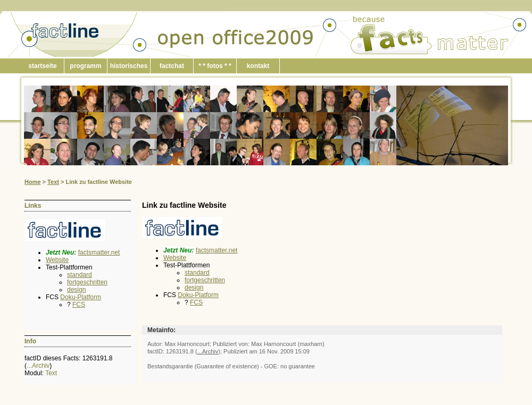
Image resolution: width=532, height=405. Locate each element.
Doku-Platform (81, 297)
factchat (172, 66)
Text (53, 182)
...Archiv (38, 366)
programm (85, 66)
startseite (42, 66)
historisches (129, 66)
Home (33, 182)
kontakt (258, 66)
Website (57, 260)
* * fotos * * (215, 66)
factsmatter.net (99, 252)
